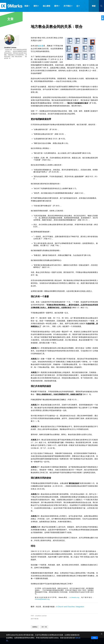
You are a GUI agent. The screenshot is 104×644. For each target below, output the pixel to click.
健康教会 (35, 627)
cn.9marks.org (74, 597)
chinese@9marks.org (42, 599)
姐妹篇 (41, 46)
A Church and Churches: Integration (70, 607)
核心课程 (47, 6)
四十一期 (44, 627)
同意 (94, 638)
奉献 (94, 6)
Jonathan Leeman (41, 616)
